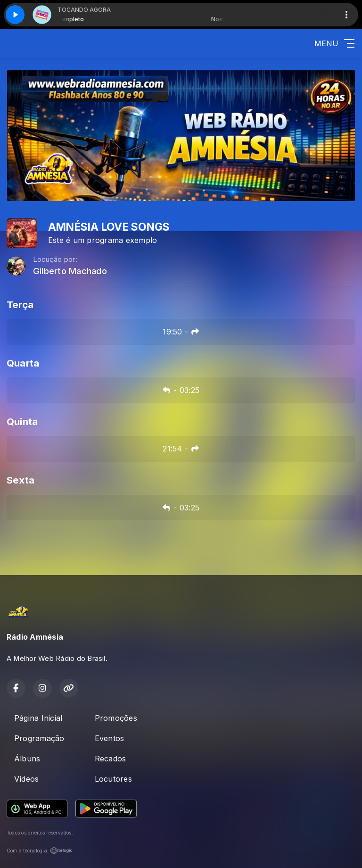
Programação (39, 738)
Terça (20, 305)
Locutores (113, 779)
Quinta (22, 421)
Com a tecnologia (40, 851)
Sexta (21, 480)
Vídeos (26, 779)
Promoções (116, 718)
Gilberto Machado (70, 271)
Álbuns (27, 759)
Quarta (23, 363)
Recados (111, 759)
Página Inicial (38, 718)
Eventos (110, 738)
